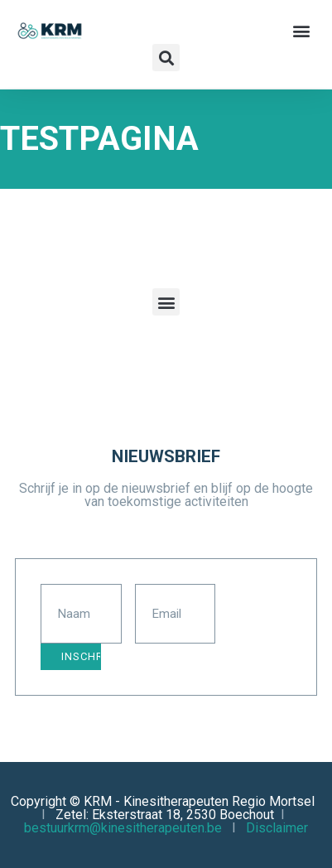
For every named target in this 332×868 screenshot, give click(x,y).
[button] (302, 30)
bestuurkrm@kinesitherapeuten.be (123, 828)
